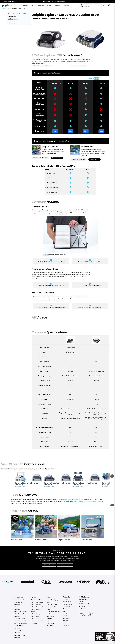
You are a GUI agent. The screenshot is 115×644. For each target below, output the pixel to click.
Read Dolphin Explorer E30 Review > (42, 66)
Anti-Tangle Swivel (51, 192)
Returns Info (67, 618)
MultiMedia (39, 98)
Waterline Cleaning (51, 183)
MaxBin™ (53, 152)
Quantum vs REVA (57, 158)
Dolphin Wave (35, 616)
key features (77, 59)
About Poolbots (68, 604)
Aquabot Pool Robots (37, 621)
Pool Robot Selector (53, 605)
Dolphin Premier (88, 147)
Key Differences (12, 16)
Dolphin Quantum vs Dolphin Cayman (57, 484)
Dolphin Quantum (50, 147)
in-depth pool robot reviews (69, 499)
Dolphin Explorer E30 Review (70, 446)
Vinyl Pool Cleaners (20, 619)
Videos (10, 21)
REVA (71, 83)
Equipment (58, 6)
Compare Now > (20, 487)
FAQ (64, 623)
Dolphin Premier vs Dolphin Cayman (85, 484)
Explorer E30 (55, 83)
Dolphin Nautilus (36, 619)
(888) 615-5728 (84, 604)
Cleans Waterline (39, 88)
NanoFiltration (39, 94)
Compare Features (13, 20)
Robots (26, 6)
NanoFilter (46, 255)
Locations (66, 625)
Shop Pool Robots (49, 565)
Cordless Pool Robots (21, 623)
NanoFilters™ (60, 152)
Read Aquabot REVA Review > (79, 66)
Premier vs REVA (95, 160)
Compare (4, 9)
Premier (101, 83)
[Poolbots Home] (8, 6)
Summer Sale (46, 2)
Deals (65, 611)
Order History (67, 609)
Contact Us (83, 609)
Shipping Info (67, 616)
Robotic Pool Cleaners (21, 600)
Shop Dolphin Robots (65, 565)
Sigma (86, 83)
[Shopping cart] (108, 6)
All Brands (34, 623)
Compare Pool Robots (54, 612)
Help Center (83, 599)
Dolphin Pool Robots (37, 602)
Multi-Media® (45, 362)
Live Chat (82, 606)
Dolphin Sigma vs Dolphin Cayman (26, 484)
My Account (67, 607)
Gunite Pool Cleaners (21, 612)
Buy (55, 131)
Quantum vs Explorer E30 (40, 158)
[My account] (111, 6)
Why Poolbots (67, 602)
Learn (33, 6)
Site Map (66, 614)
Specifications (12, 23)
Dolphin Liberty (35, 614)
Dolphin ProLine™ (36, 605)
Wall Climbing (50, 178)
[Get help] (104, 6)
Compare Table (12, 18)
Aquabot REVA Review (96, 446)
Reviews (49, 6)
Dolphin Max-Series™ (37, 607)
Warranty (66, 621)
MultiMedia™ (101, 152)
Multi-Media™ (51, 614)
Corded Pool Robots (21, 621)
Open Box (41, 6)
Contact (67, 6)
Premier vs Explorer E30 (79, 160)
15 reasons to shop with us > (9, 1)
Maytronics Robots (36, 600)
